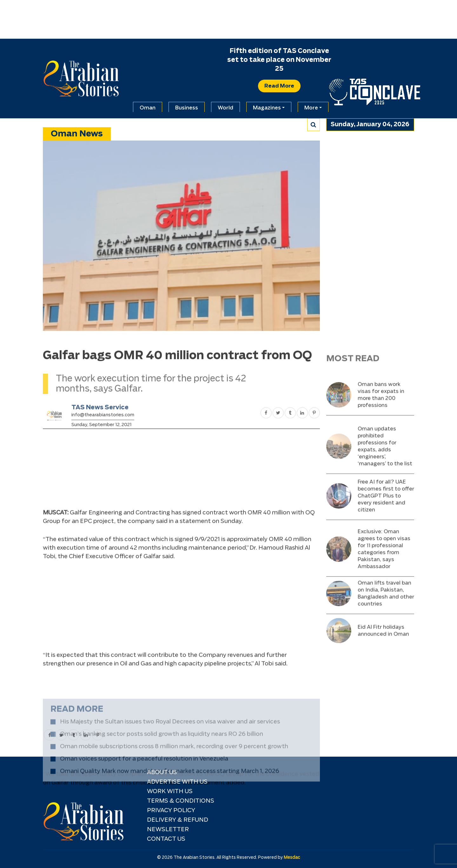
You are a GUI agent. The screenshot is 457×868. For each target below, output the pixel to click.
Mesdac (292, 858)
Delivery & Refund (178, 820)
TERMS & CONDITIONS (181, 801)
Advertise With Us (177, 782)
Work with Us (170, 792)
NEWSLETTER (168, 830)
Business (187, 108)
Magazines (267, 108)
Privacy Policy (171, 811)
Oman (148, 108)
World (225, 108)
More (311, 108)
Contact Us (166, 839)
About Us (162, 773)
